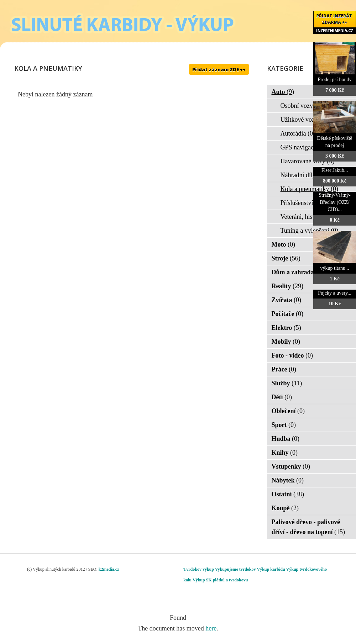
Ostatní (288, 494)
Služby (287, 383)
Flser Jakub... (335, 170)
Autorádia (298, 133)
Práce (284, 369)
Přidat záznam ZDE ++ (219, 69)
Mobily (286, 342)
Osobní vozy (301, 106)
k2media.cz (109, 569)
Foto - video (292, 355)
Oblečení (288, 411)
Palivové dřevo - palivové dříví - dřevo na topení (308, 527)
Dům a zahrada (297, 272)
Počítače (287, 314)
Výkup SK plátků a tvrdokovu (220, 580)
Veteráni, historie (307, 217)
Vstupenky (291, 466)
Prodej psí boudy (335, 80)
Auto (283, 92)
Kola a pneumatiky (309, 189)
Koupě (285, 508)
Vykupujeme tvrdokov (235, 569)
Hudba (286, 439)
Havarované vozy (308, 161)
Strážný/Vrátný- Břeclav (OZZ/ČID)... (334, 202)
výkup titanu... (335, 268)
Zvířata (287, 300)
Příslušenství (302, 203)
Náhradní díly (303, 175)
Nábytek (288, 480)
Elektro (286, 328)
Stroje (286, 258)
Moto (283, 244)
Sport (284, 425)
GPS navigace (303, 147)
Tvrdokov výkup (199, 569)
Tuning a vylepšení (310, 231)
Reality (287, 286)
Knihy (285, 453)
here (211, 628)
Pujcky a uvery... (335, 293)
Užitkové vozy (304, 120)
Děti (282, 397)
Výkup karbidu (271, 569)
